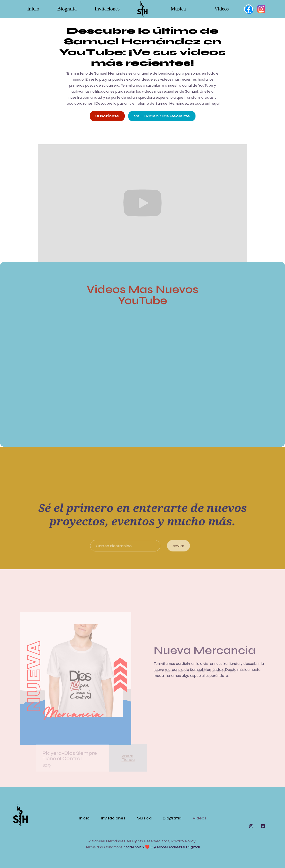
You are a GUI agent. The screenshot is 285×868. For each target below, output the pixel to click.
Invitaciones (107, 9)
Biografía (67, 9)
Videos (222, 9)
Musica (178, 9)
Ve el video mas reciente (162, 116)
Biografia (172, 818)
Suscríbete (107, 116)
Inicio (33, 9)
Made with (162, 847)
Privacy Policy (183, 841)
